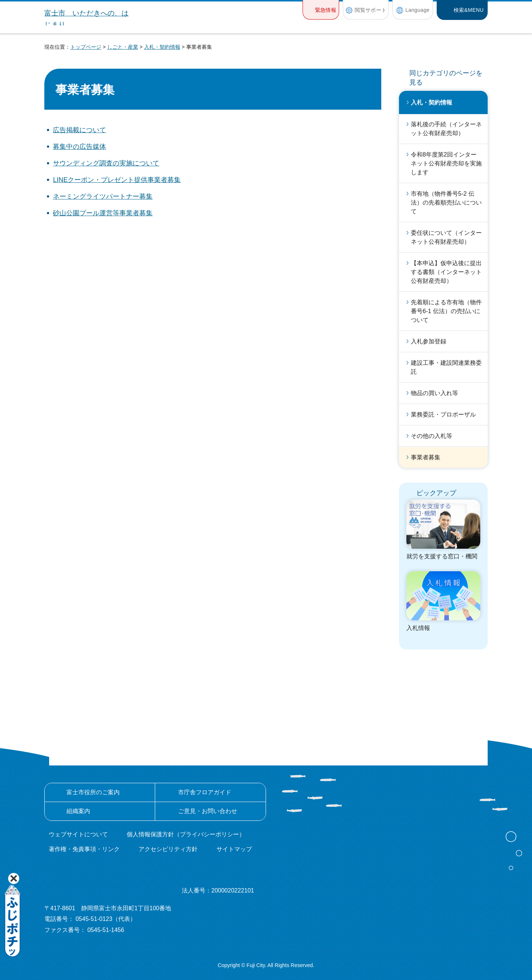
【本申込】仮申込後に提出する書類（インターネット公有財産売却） (446, 272)
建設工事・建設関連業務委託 (446, 367)
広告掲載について (79, 130)
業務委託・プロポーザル (443, 414)
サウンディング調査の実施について (106, 163)
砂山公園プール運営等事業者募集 (103, 213)
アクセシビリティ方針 (168, 849)
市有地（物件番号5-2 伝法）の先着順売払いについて (446, 203)
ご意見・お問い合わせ (208, 811)
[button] (321, 10)
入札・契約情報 (162, 47)
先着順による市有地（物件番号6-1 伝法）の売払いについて (446, 311)
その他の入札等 (432, 436)
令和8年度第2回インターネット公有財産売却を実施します (446, 163)
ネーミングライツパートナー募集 (103, 196)
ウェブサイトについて (78, 834)
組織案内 (78, 811)
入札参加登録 (429, 341)
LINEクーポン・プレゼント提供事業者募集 (117, 180)
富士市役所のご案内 (93, 792)
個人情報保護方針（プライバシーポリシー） (186, 834)
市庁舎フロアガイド (205, 792)
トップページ (86, 47)
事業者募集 (426, 457)
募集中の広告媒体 (79, 147)
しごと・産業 (123, 47)
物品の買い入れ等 (434, 393)
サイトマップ (234, 849)
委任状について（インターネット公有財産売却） (446, 237)
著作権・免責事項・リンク (84, 849)
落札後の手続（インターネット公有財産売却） (446, 129)
